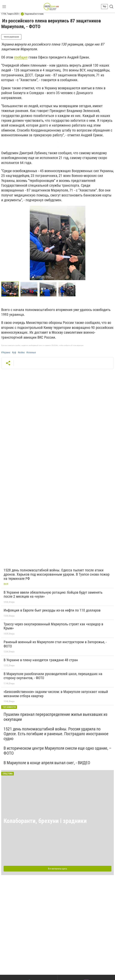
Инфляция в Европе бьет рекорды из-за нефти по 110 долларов (52, 610)
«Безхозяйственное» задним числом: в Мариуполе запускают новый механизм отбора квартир (56, 694)
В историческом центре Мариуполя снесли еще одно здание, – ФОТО (57, 751)
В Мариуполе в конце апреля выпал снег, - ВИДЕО (47, 763)
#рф (14, 353)
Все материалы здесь (58, 869)
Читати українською (11, 37)
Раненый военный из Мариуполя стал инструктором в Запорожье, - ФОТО (55, 644)
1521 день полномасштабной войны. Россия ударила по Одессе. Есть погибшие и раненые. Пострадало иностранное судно (56, 734)
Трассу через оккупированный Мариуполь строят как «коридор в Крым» (53, 626)
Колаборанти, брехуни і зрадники (45, 821)
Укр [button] (104, 6)
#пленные (31, 353)
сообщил (21, 57)
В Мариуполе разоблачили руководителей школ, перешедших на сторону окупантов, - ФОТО (53, 676)
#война (21, 353)
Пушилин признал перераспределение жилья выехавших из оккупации (55, 717)
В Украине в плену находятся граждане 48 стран (41, 660)
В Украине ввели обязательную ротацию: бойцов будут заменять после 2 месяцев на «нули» (53, 595)
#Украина (6, 353)
